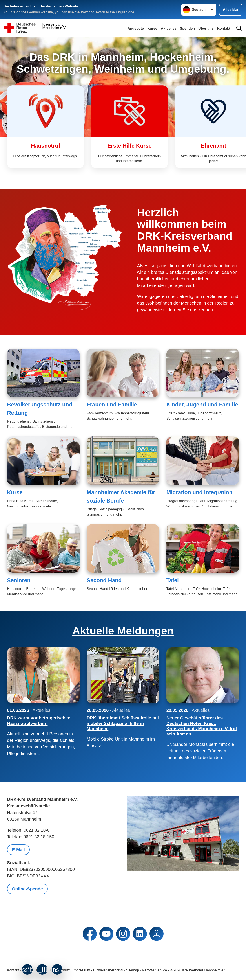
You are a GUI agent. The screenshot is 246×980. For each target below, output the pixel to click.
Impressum (81, 970)
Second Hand (104, 580)
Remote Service (155, 970)
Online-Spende (27, 889)
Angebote (136, 28)
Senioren (19, 580)
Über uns (206, 28)
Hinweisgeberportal (108, 970)
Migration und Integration (200, 492)
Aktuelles (169, 28)
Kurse (152, 28)
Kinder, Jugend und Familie (202, 405)
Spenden (188, 28)
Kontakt (13, 970)
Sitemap (133, 970)
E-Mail (18, 850)
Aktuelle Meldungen (123, 631)
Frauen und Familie (112, 405)
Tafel (173, 580)
